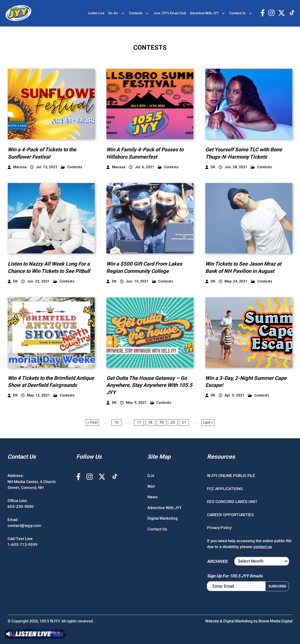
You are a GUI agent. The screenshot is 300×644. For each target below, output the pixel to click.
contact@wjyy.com (24, 526)
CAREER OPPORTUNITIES (230, 515)
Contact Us (237, 13)
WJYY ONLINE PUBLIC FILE (231, 476)
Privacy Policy (219, 528)
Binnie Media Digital (276, 621)
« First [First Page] (92, 422)
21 (184, 422)
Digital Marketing (163, 518)
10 (116, 422)
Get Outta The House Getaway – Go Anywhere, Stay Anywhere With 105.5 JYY (149, 385)
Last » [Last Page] (208, 422)
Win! (151, 486)
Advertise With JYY (204, 13)
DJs (151, 476)
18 (150, 422)
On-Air (113, 13)
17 (139, 422)
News (153, 497)
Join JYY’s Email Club (170, 13)
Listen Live (96, 13)
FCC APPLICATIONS (225, 489)
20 (173, 422)
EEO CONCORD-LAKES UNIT (232, 502)
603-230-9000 (21, 507)
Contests (136, 13)
